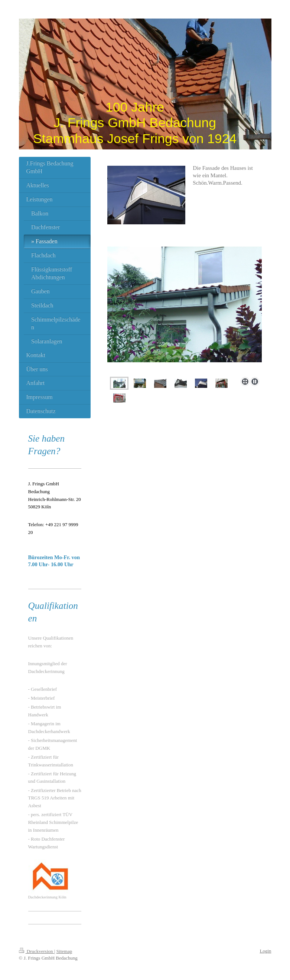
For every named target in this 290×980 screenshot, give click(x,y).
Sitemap (64, 951)
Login (265, 951)
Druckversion (37, 951)
